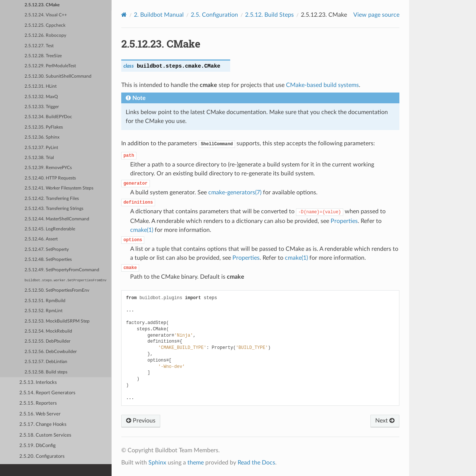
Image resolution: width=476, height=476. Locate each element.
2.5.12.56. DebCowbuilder (51, 352)
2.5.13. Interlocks (38, 383)
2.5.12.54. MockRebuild (48, 331)
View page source (376, 15)
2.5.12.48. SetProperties (48, 260)
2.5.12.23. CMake (42, 5)
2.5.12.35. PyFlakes (44, 127)
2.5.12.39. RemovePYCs (48, 168)
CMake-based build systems (322, 85)
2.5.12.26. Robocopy (45, 35)
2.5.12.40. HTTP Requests (50, 178)
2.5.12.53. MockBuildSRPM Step (57, 321)
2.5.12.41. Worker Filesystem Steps (59, 188)
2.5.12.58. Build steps (46, 372)
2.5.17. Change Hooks (43, 425)
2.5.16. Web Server (40, 414)
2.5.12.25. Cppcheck (45, 25)
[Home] (124, 15)
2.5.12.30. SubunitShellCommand (58, 76)
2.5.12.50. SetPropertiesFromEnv (57, 290)
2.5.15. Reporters (38, 403)
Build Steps (269, 15)
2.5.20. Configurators (42, 456)
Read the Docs (256, 463)
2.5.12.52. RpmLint (44, 311)
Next (385, 421)
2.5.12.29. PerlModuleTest (50, 66)
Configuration (214, 15)
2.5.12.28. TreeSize (43, 56)
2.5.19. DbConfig (38, 446)
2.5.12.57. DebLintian (46, 362)
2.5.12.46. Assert (41, 239)
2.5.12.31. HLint (41, 86)
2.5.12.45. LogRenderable (50, 229)
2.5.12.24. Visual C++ (46, 15)
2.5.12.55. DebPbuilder (47, 341)
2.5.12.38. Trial (39, 158)
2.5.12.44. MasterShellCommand (57, 219)
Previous (141, 421)
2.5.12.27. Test (39, 46)
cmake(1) (142, 230)
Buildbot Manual (159, 15)
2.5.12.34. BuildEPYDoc (48, 117)
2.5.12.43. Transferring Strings (54, 209)
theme (196, 463)
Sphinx (157, 463)
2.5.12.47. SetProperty (47, 250)
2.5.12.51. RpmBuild (45, 301)
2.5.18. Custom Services (45, 435)
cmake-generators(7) (235, 192)
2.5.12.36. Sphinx (42, 137)
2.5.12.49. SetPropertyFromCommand (62, 270)
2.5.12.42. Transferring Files (52, 199)
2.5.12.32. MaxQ (41, 97)
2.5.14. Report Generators (47, 393)
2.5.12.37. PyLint (41, 148)
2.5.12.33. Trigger (42, 107)
